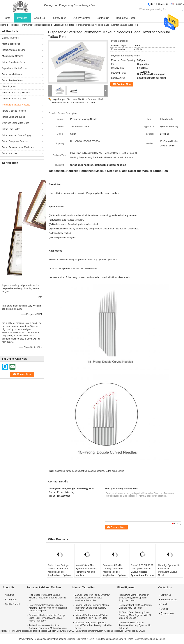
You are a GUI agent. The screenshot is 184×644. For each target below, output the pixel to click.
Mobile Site (167, 614)
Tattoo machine (9, 153)
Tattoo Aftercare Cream (13, 50)
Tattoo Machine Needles (14, 111)
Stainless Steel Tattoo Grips (16, 123)
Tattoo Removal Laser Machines (18, 147)
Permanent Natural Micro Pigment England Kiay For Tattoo (136, 606)
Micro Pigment (9, 86)
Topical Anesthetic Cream (14, 68)
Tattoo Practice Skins (12, 80)
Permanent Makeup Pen (14, 99)
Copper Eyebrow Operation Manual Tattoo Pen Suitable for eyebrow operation (92, 608)
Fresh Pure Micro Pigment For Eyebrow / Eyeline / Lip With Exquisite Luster (134, 598)
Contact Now (124, 84)
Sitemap (164, 609)
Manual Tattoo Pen (11, 44)
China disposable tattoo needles (31, 631)
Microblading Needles (13, 56)
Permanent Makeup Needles (36, 25)
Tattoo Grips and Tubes (13, 117)
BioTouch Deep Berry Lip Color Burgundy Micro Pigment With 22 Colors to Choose (135, 615)
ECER (142, 631)
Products (22, 18)
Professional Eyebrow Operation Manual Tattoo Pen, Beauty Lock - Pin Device (93, 625)
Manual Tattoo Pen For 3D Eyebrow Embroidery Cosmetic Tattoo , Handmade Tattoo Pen (92, 598)
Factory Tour (59, 18)
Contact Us (103, 18)
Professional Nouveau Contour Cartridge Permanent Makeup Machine (48, 627)
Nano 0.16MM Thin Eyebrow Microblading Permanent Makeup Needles (86, 570)
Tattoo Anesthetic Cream (14, 62)
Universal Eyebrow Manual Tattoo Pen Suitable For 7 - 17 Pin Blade (91, 617)
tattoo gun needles (115, 471)
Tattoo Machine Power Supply (17, 135)
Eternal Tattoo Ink (11, 38)
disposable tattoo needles (67, 471)
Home (7, 18)
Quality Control (81, 18)
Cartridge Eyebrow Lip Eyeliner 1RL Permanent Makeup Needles (169, 570)
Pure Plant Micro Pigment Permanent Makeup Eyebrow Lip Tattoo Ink (135, 625)
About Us (40, 18)
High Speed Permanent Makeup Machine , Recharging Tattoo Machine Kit (47, 598)
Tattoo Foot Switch (11, 129)
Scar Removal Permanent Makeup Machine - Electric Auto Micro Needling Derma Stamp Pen (48, 608)
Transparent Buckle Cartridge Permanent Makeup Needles (113, 569)
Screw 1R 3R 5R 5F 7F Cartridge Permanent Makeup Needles (142, 569)
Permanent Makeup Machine (16, 93)
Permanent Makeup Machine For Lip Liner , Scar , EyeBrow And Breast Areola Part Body (47, 618)
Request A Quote (126, 18)
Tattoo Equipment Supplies (15, 141)
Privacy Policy (7, 631)
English (178, 4)
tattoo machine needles (93, 471)
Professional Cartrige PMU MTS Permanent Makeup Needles (59, 569)
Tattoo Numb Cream (12, 74)
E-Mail (164, 604)
